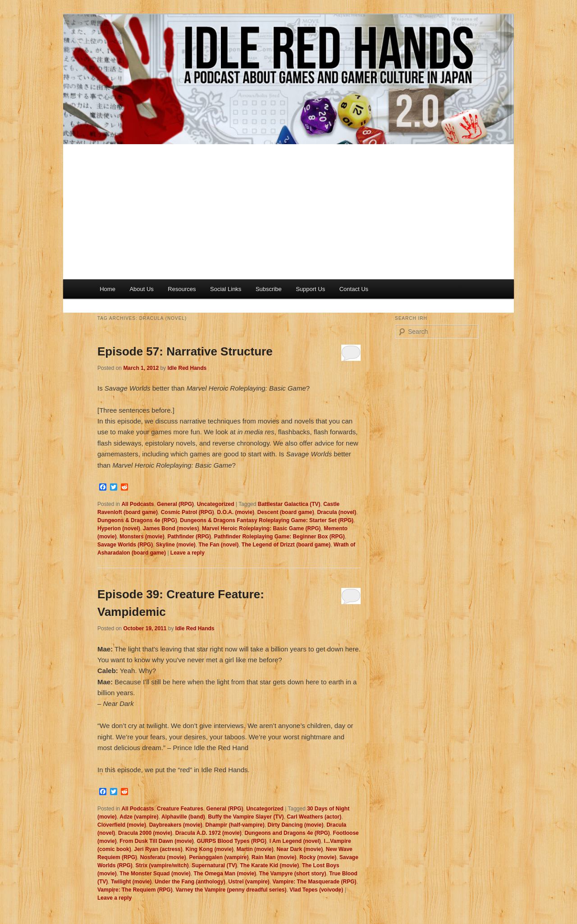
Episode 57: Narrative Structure (185, 351)
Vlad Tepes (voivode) (316, 890)
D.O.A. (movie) (236, 512)
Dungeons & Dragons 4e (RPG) (137, 520)
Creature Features (180, 809)
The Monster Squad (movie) (155, 874)
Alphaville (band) (183, 817)
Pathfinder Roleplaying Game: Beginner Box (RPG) (279, 537)
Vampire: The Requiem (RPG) (135, 890)
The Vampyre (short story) (293, 874)
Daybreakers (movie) (176, 825)
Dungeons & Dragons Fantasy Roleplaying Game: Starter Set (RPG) (267, 520)
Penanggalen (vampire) (219, 857)
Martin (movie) (255, 849)
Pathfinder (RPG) (189, 537)
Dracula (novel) (337, 512)
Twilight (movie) (131, 882)
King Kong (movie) (209, 849)
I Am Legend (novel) (295, 841)
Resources (182, 289)
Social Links (226, 289)
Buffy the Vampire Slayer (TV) (246, 817)
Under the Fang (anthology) (190, 882)
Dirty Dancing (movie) (295, 825)
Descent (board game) (286, 512)
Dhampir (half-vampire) (235, 825)
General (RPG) (175, 504)
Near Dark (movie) (300, 849)
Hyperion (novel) (119, 528)
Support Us (310, 289)
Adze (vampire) (139, 817)
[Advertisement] (288, 212)
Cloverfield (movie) (122, 825)
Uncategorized (216, 504)
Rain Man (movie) (274, 857)
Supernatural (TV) (214, 865)
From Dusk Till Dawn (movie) (156, 841)
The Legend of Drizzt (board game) (286, 545)
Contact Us (354, 289)
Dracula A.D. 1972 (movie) (208, 833)
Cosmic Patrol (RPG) (188, 512)
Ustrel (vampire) (249, 882)
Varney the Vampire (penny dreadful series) (231, 890)
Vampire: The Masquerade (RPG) (315, 882)
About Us (141, 289)
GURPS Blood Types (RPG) (232, 841)
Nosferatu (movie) (163, 857)
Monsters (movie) (142, 537)
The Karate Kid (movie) (270, 865)
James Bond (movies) (171, 528)
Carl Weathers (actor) (314, 817)
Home (108, 289)
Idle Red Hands (187, 368)
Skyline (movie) (176, 545)
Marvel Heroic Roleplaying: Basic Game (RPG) (261, 528)
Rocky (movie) (318, 857)
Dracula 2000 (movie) (145, 833)
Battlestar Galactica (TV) (289, 504)
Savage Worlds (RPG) (125, 545)
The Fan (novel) (219, 545)
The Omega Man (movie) (225, 874)
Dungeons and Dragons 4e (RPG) (287, 833)
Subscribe (269, 289)
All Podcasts (137, 504)
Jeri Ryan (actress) (158, 849)
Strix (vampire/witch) (162, 865)
